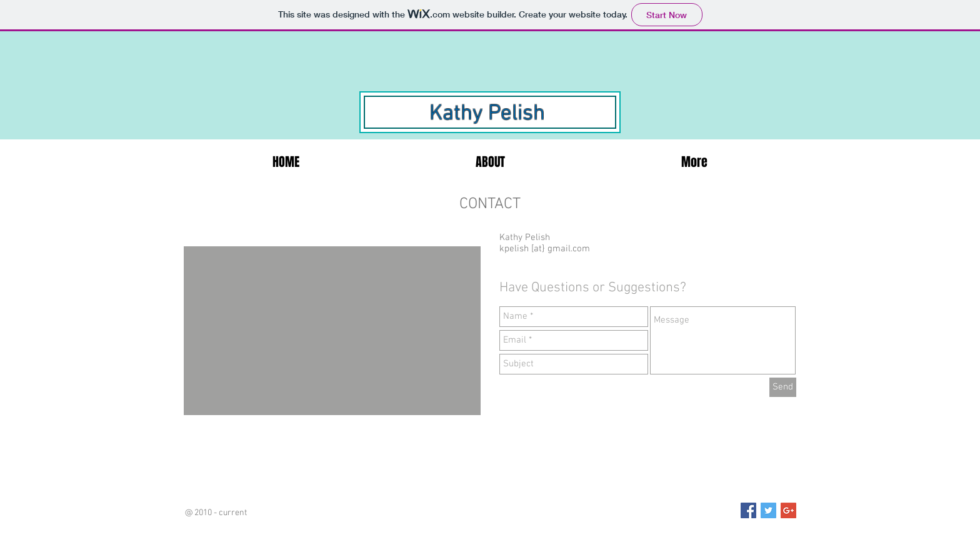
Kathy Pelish (487, 114)
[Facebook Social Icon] (748, 510)
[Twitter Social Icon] (768, 510)
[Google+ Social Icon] (788, 510)
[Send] (783, 387)
